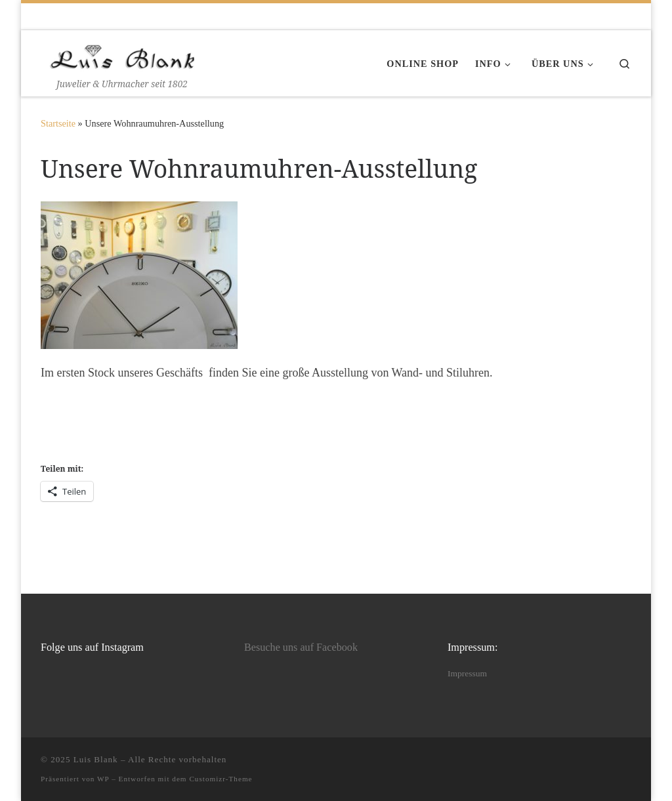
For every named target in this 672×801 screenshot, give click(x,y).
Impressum (467, 673)
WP (103, 779)
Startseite (58, 123)
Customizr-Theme (220, 779)
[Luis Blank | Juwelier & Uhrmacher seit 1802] (123, 54)
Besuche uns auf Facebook (301, 647)
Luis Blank (96, 759)
